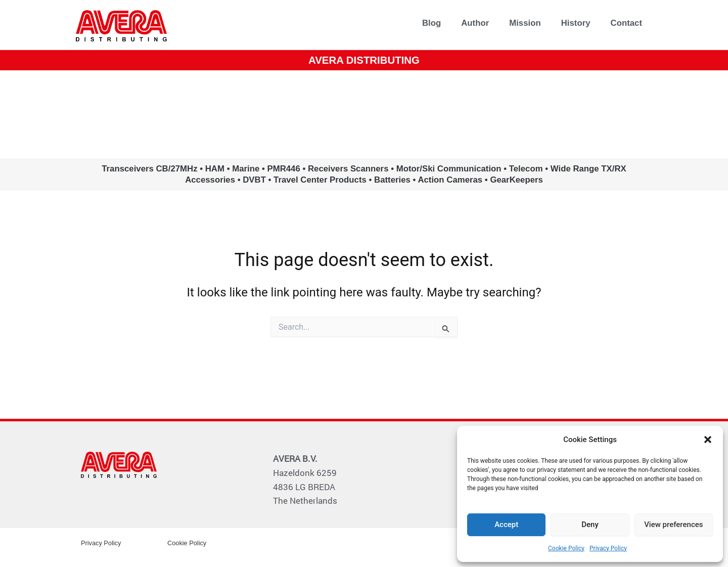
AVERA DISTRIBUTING (364, 59)
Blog (431, 23)
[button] (708, 440)
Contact (626, 23)
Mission (525, 23)
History (576, 23)
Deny (590, 525)
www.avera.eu (364, 114)
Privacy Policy (608, 548)
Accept (506, 525)
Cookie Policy (566, 548)
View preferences (673, 525)
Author (475, 23)
